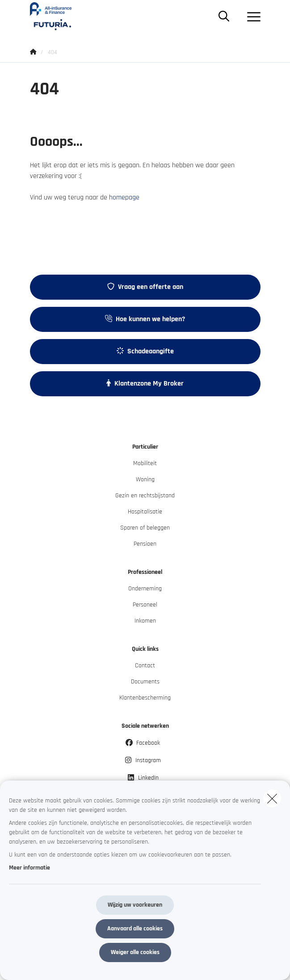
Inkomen (145, 621)
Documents (145, 682)
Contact (145, 666)
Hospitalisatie (145, 512)
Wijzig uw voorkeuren (135, 905)
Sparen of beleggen (145, 528)
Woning (145, 479)
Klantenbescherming (145, 698)
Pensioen (145, 544)
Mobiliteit (145, 463)
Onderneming (145, 589)
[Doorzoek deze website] (224, 17)
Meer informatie (29, 868)
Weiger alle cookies (135, 952)
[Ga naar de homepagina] (56, 17)
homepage (124, 197)
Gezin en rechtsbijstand (145, 496)
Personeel (145, 605)
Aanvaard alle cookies (135, 929)
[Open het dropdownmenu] (252, 17)
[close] (272, 798)
